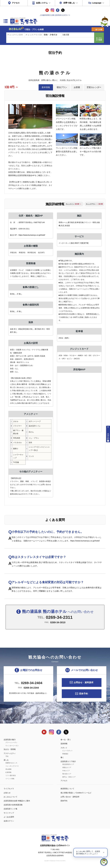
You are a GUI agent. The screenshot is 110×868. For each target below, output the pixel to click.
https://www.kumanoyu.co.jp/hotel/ (32, 235)
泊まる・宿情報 (10, 749)
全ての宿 (99, 29)
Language (97, 3)
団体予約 (84, 694)
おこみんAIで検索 (99, 39)
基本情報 (46, 87)
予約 (7, 756)
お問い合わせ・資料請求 (70, 797)
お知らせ (7, 793)
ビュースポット (68, 751)
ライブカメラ (9, 789)
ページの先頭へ (108, 436)
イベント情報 (10, 779)
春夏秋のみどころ (11, 763)
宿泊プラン (62, 87)
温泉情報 (64, 744)
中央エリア (66, 771)
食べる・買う (66, 740)
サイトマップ (9, 813)
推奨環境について (67, 789)
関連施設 (65, 754)
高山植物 (8, 769)
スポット (64, 748)
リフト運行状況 (11, 775)
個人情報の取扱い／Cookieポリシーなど (76, 793)
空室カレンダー (94, 87)
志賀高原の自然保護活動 (13, 805)
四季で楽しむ (69, 3)
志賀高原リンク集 (10, 809)
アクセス (16, 3)
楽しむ (6, 760)
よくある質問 (9, 817)
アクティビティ (10, 753)
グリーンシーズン (11, 742)
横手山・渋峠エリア (69, 777)
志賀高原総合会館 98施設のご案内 (17, 801)
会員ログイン (9, 821)
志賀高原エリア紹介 (68, 761)
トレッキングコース (12, 766)
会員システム (42, 3)
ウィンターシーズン (12, 746)
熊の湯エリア (67, 774)
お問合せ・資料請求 (84, 683)
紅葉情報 (8, 772)
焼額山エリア (67, 767)
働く (62, 757)
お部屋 (77, 87)
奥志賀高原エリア (68, 764)
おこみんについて (10, 797)
